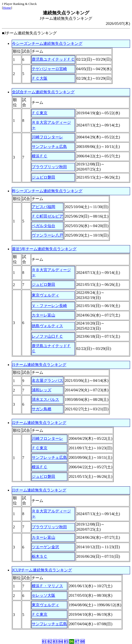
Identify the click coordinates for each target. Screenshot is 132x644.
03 (55, 641)
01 (44, 641)
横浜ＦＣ (40, 156)
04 (61, 641)
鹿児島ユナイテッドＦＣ (53, 59)
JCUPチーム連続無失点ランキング (42, 570)
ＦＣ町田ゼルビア (47, 216)
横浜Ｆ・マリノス (47, 586)
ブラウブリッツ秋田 (49, 167)
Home (7, 8)
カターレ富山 (44, 315)
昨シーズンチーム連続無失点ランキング (47, 191)
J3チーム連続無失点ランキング (39, 490)
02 (50, 641)
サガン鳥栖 (42, 409)
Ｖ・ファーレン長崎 (49, 306)
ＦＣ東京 (40, 113)
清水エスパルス (45, 399)
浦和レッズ (42, 390)
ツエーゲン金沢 (45, 547)
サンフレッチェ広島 (49, 147)
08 (83, 641)
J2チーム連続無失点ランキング (39, 423)
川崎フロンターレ (47, 137)
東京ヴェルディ (45, 295)
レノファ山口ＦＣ (47, 336)
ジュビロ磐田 (44, 177)
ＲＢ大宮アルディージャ (51, 125)
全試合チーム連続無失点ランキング (43, 92)
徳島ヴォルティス (47, 326)
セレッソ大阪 (44, 595)
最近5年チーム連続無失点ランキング (44, 249)
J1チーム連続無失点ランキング (39, 365)
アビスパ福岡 (44, 207)
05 (66, 641)
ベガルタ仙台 (44, 226)
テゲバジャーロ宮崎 (49, 69)
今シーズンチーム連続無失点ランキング (47, 43)
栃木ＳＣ (40, 556)
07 (77, 641)
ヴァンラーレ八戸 (47, 235)
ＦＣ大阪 (40, 78)
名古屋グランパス (47, 380)
